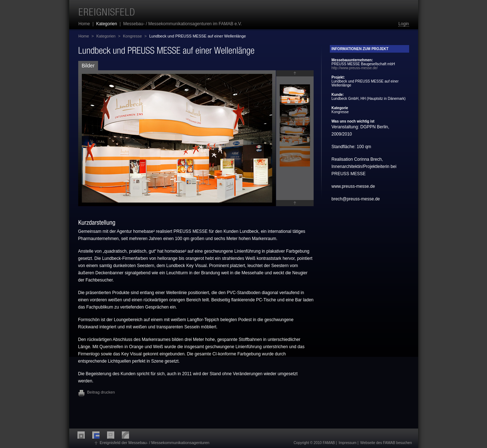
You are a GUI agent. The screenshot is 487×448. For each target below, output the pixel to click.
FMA (100, 435)
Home (84, 36)
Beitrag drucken (101, 392)
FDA (114, 435)
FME (85, 435)
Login (404, 24)
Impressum (347, 443)
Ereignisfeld (107, 12)
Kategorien (106, 36)
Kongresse (132, 36)
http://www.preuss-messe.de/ (355, 68)
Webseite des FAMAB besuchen (386, 443)
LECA (129, 435)
